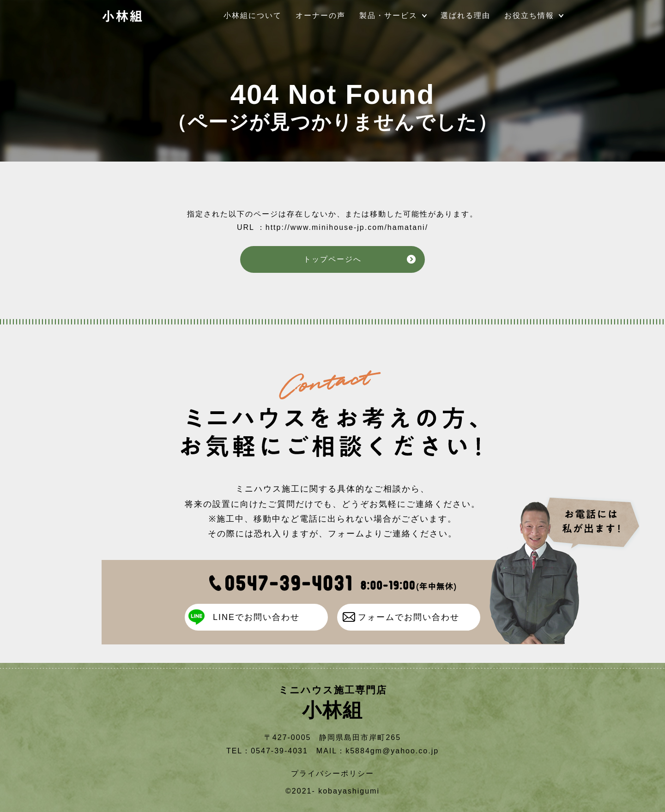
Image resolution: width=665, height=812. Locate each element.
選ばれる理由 (465, 15)
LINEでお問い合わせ (256, 617)
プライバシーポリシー (332, 773)
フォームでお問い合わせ (409, 617)
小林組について (253, 15)
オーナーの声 (320, 15)
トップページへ (332, 259)
